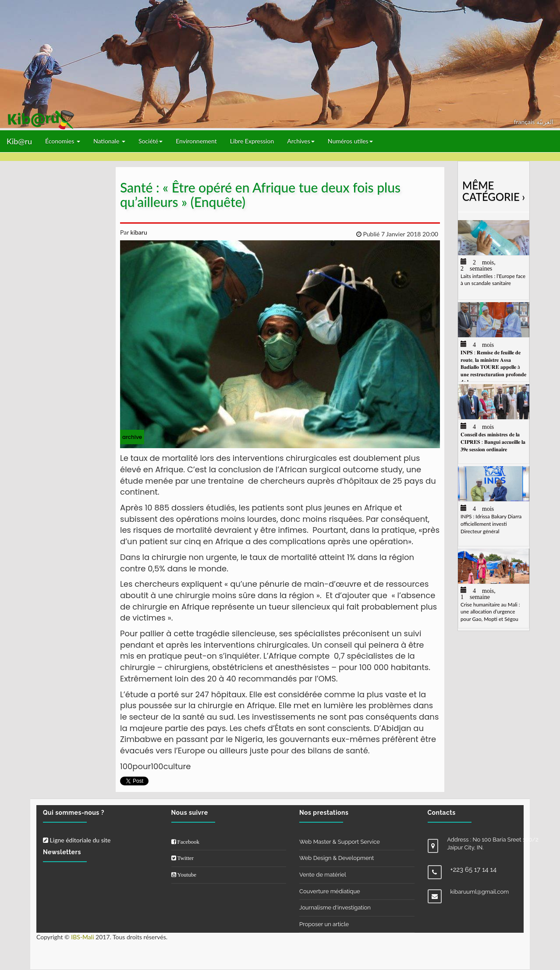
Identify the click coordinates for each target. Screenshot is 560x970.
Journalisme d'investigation (335, 908)
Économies (63, 141)
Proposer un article (324, 924)
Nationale (109, 141)
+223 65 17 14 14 (474, 870)
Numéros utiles (350, 141)
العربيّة (545, 122)
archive (132, 437)
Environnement (196, 141)
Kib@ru (19, 141)
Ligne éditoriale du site (77, 840)
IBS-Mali (82, 937)
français (525, 122)
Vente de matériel (323, 875)
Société (151, 141)
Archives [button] (301, 141)
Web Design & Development (337, 858)
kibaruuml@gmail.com (480, 892)
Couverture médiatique (330, 891)
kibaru (138, 232)
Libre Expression (252, 141)
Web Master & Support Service (340, 842)
